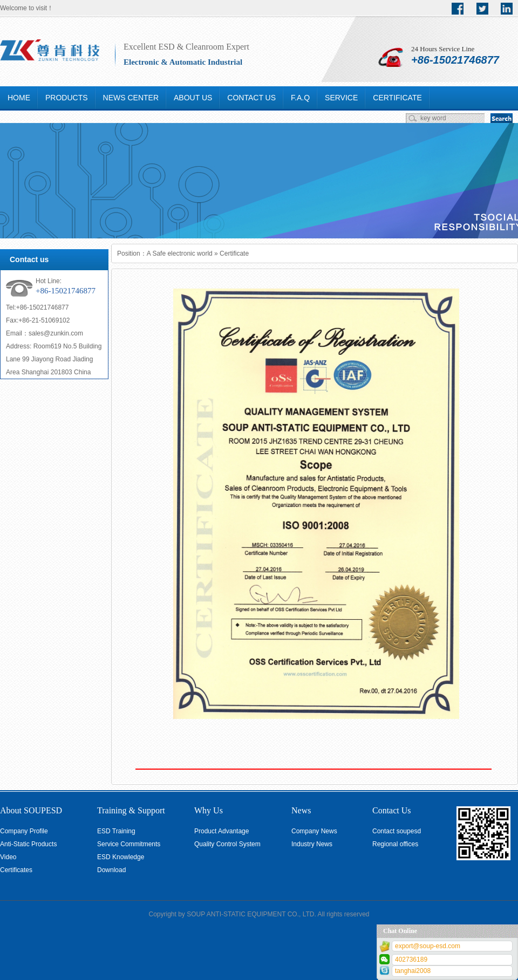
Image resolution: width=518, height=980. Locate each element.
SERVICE (341, 98)
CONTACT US (251, 98)
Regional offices (395, 844)
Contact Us (392, 810)
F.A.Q (300, 98)
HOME (19, 98)
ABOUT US (193, 98)
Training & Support (131, 810)
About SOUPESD (31, 810)
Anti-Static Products (28, 844)
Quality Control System (227, 844)
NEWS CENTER (131, 98)
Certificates (16, 870)
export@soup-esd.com (428, 946)
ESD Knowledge (121, 857)
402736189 (411, 960)
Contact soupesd (397, 831)
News (301, 810)
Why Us (209, 810)
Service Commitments (129, 844)
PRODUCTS (67, 98)
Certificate (234, 253)
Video (8, 857)
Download (111, 870)
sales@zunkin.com (56, 333)
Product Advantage (221, 831)
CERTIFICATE (397, 98)
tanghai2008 (413, 971)
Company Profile (24, 831)
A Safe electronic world (180, 253)
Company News (314, 831)
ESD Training (116, 831)
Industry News (312, 844)
